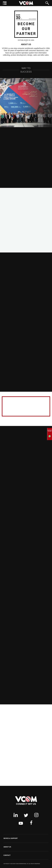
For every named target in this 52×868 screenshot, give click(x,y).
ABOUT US (7, 847)
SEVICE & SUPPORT (11, 838)
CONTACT (7, 855)
